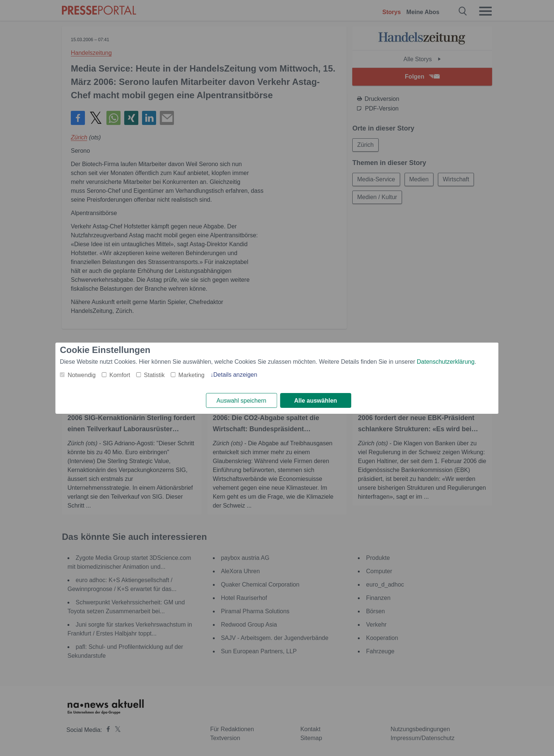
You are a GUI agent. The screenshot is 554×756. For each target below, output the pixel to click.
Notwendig (82, 375)
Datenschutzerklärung (446, 362)
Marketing (191, 375)
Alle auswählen (316, 401)
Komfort (120, 375)
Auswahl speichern (241, 401)
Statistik (154, 375)
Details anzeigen (235, 375)
